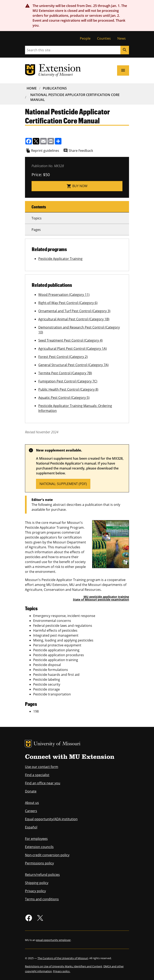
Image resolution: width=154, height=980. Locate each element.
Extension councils (39, 847)
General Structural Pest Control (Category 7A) (73, 365)
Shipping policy (37, 883)
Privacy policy (35, 891)
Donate (31, 791)
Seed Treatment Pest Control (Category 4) (70, 340)
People (85, 38)
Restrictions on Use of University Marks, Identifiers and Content (64, 966)
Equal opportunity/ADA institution (51, 819)
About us (32, 803)
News (122, 38)
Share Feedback (81, 151)
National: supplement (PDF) (63, 484)
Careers (31, 811)
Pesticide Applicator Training (60, 259)
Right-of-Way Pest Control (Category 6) (68, 303)
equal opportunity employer (53, 940)
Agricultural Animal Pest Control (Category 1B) (74, 319)
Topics (37, 218)
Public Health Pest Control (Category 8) (68, 389)
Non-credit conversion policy (47, 855)
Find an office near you (43, 783)
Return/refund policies (42, 875)
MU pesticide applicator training (106, 597)
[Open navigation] (123, 70)
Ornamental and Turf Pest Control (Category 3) (74, 311)
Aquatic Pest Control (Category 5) (64, 398)
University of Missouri (57, 744)
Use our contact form (42, 767)
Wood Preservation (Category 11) (64, 295)
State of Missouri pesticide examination (101, 600)
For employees (36, 839)
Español (31, 827)
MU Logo (28, 744)
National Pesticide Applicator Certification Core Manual (75, 97)
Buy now (77, 186)
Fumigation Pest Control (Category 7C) (68, 381)
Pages (36, 230)
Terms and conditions (42, 899)
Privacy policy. (62, 971)
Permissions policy (39, 863)
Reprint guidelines (45, 151)
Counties (104, 38)
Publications (55, 88)
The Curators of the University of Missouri (63, 958)
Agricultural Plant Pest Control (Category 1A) (72, 349)
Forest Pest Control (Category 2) (63, 357)
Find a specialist (37, 775)
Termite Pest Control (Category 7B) (65, 373)
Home (32, 88)
